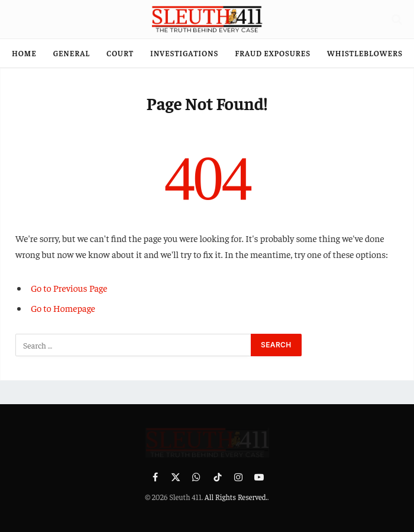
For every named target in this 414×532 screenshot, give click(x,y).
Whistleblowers (365, 53)
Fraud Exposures (273, 53)
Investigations (184, 53)
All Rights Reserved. (236, 497)
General (72, 53)
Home (24, 53)
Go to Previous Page (69, 288)
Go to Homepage (63, 308)
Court (120, 53)
